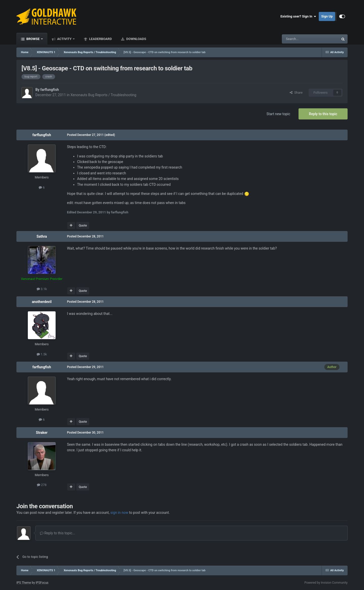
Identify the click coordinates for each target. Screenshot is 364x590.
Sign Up (327, 16)
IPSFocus (42, 583)
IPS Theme (24, 583)
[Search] (298, 39)
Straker (42, 433)
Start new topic (278, 114)
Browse (33, 39)
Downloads (136, 39)
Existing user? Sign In (298, 16)
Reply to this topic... (58, 533)
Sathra (42, 236)
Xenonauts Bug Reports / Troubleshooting (103, 95)
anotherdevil (42, 302)
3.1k (42, 289)
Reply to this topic (323, 114)
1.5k (42, 354)
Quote (83, 226)
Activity (64, 39)
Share (296, 93)
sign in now (119, 513)
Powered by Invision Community (326, 583)
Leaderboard (100, 39)
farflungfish (49, 90)
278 (42, 485)
